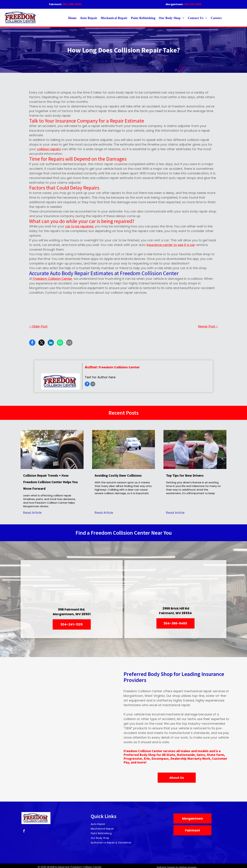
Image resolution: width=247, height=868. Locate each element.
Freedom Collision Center (52, 279)
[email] (93, 384)
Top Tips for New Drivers (185, 475)
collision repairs (49, 149)
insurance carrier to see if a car (171, 245)
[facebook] (87, 384)
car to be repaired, (80, 226)
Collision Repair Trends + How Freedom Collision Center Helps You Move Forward (50, 482)
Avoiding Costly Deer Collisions (118, 475)
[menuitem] (72, 18)
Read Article (32, 513)
